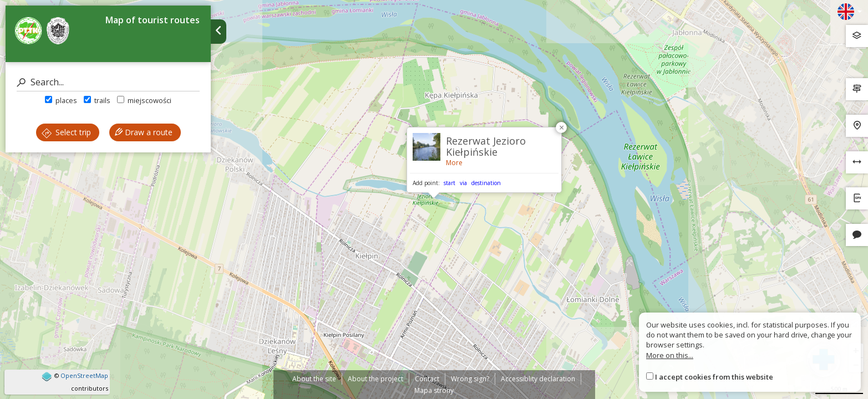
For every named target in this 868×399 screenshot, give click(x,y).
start (450, 183)
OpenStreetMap (84, 375)
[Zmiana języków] (850, 12)
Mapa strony (434, 390)
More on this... (670, 355)
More (454, 163)
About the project (375, 379)
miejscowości (144, 100)
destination (486, 183)
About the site (314, 379)
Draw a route (144, 132)
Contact (427, 379)
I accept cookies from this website (714, 377)
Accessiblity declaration (538, 379)
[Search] (108, 82)
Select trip (66, 132)
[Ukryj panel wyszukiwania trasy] (219, 32)
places (61, 100)
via (463, 183)
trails (97, 100)
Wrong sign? (470, 379)
